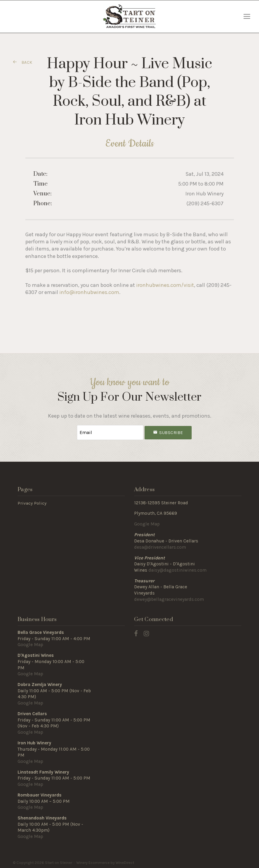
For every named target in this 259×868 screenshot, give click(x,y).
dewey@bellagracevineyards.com (169, 598)
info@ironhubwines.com (89, 292)
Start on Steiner (129, 16)
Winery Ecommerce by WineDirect (105, 862)
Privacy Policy (32, 502)
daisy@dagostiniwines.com (177, 569)
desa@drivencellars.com (160, 546)
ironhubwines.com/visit (165, 285)
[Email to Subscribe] (110, 432)
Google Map (147, 523)
